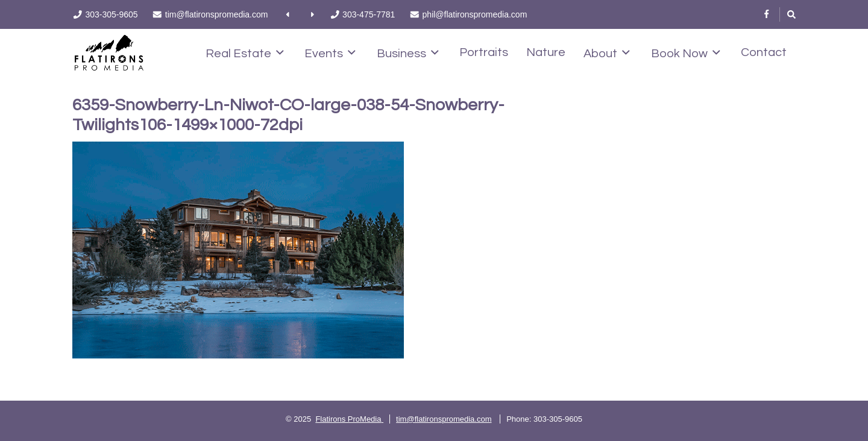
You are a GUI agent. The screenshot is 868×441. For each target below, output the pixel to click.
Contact (764, 52)
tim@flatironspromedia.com (444, 419)
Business (408, 53)
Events (330, 53)
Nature (546, 52)
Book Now (686, 53)
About (607, 53)
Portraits (484, 52)
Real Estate (245, 53)
